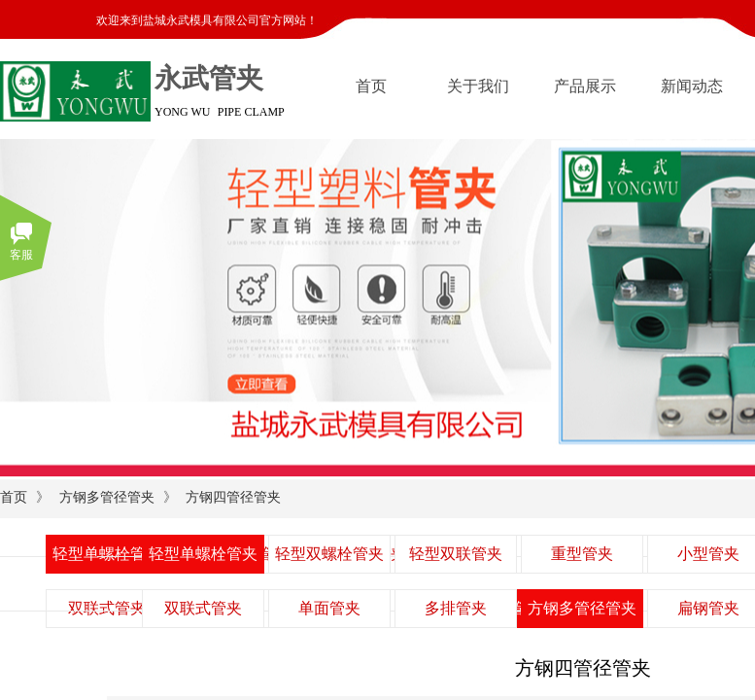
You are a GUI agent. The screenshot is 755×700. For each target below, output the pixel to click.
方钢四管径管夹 (233, 497)
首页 (371, 86)
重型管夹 (582, 554)
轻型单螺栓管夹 (203, 554)
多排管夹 (456, 608)
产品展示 (585, 86)
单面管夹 (329, 608)
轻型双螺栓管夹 (329, 554)
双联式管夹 (203, 608)
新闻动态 (692, 86)
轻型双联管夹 (456, 554)
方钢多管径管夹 (107, 497)
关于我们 (478, 86)
